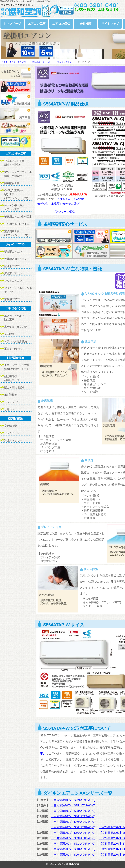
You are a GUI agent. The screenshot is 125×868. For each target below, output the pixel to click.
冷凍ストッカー (13, 440)
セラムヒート (12, 433)
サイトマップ (110, 24)
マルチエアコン (13, 281)
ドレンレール (12, 402)
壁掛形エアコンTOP (41, 62)
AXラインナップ (64, 62)
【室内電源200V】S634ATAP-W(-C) (73, 838)
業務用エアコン (13, 299)
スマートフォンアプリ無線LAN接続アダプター (18, 367)
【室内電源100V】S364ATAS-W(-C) (73, 816)
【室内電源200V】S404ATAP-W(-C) (73, 827)
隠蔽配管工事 (12, 183)
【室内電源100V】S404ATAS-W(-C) (73, 822)
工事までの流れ (13, 349)
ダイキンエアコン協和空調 (13, 62)
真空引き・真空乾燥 (15, 327)
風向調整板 (10, 395)
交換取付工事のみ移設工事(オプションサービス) (16, 194)
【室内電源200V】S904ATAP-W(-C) (73, 855)
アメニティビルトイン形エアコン (18, 290)
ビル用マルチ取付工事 (17, 224)
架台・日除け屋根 (14, 388)
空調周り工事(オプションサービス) (16, 233)
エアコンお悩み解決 (15, 341)
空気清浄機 (10, 426)
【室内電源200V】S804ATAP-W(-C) (73, 849)
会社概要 (86, 24)
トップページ (12, 24)
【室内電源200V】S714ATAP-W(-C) (73, 844)
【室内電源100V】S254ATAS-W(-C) (73, 805)
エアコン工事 (37, 24)
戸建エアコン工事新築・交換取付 (14, 163)
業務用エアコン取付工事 (18, 217)
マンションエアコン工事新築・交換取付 (18, 174)
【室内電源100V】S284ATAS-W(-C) (73, 811)
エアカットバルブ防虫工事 (14, 318)
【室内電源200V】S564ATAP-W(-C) (73, 833)
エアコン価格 (61, 24)
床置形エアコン (13, 274)
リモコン (9, 409)
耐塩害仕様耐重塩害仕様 (12, 378)
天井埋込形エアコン (15, 259)
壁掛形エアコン (13, 252)
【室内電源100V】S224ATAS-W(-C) (73, 800)
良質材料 (9, 334)
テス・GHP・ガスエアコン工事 (14, 207)
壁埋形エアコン (13, 266)
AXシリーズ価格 (65, 212)
